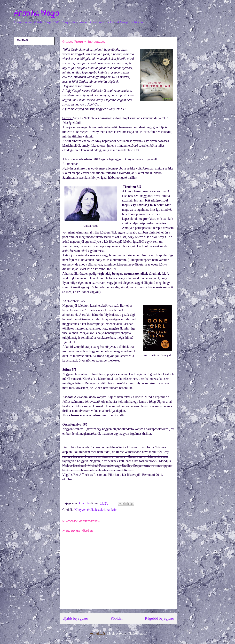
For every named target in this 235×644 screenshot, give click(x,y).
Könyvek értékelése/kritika (92, 510)
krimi (115, 510)
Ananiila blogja (37, 14)
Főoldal (117, 618)
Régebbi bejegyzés (160, 618)
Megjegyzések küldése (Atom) (127, 633)
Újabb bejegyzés (75, 618)
